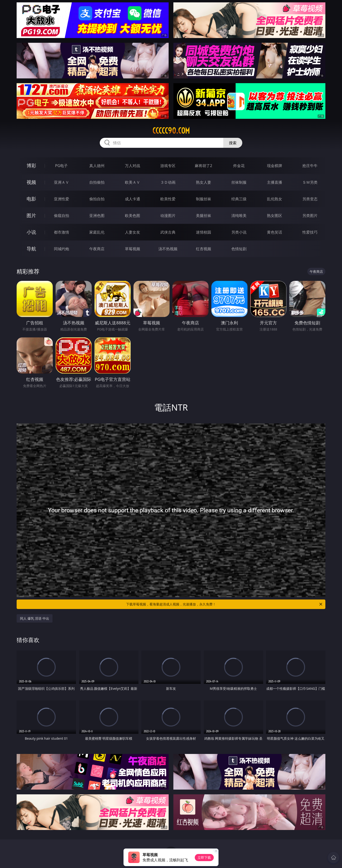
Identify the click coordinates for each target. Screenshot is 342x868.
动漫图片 (168, 216)
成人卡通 (133, 199)
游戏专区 (168, 166)
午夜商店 (97, 249)
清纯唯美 (239, 216)
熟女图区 (275, 216)
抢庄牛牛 (310, 166)
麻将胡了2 (203, 166)
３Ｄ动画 (168, 182)
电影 (31, 199)
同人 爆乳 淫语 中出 (35, 618)
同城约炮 (62, 249)
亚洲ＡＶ (62, 182)
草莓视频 (133, 249)
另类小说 (239, 232)
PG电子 (61, 166)
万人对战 (133, 166)
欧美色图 (133, 216)
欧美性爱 (168, 199)
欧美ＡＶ (133, 182)
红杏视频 (204, 249)
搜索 (233, 143)
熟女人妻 (204, 182)
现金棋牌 (275, 166)
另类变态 (310, 199)
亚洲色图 (97, 216)
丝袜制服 (239, 182)
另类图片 (310, 216)
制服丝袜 (204, 199)
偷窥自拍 (62, 216)
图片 (31, 215)
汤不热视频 (168, 249)
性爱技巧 (310, 232)
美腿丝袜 (204, 216)
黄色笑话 (275, 232)
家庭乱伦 (97, 232)
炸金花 (239, 166)
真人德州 (97, 166)
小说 (31, 232)
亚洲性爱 (62, 199)
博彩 (31, 165)
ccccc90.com (171, 131)
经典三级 (239, 199)
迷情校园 (204, 232)
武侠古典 (168, 232)
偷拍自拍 (97, 199)
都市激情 (62, 232)
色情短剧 (239, 249)
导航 (31, 249)
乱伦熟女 (275, 199)
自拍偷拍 (97, 182)
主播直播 (275, 182)
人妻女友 (133, 232)
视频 (31, 182)
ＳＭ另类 (310, 182)
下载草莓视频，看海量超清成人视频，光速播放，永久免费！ (225, 604)
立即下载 (204, 857)
